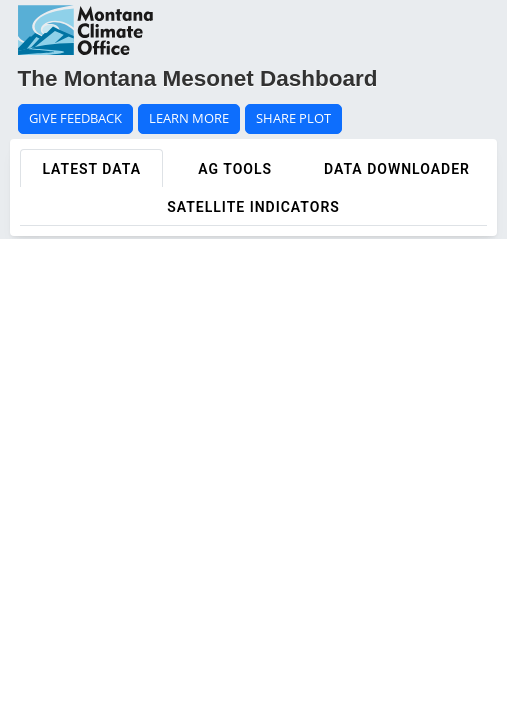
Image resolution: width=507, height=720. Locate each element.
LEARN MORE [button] (189, 118)
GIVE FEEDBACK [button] (75, 118)
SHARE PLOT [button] (293, 118)
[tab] (91, 168)
